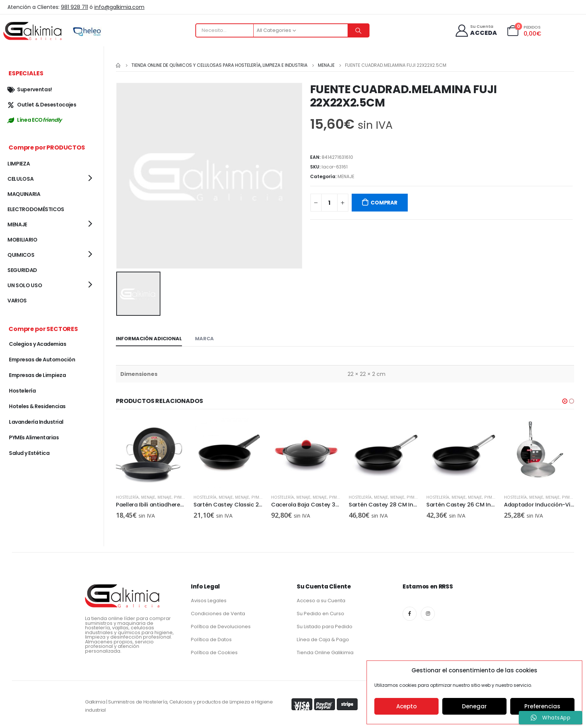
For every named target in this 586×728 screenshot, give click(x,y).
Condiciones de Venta (218, 612)
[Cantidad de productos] (329, 203)
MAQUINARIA (24, 194)
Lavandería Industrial (36, 422)
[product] (151, 452)
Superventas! (30, 89)
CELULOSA (20, 179)
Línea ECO (35, 120)
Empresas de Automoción (42, 360)
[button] (565, 400)
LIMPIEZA (19, 164)
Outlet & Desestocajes (42, 105)
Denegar (474, 706)
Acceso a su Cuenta (321, 599)
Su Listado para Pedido (325, 625)
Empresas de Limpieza (37, 375)
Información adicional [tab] (149, 337)
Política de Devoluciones (221, 625)
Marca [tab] (204, 337)
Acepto (406, 706)
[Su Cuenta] (476, 31)
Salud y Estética (29, 453)
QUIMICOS (21, 255)
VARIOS (17, 301)
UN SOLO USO (25, 285)
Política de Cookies (214, 651)
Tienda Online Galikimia (325, 651)
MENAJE (346, 176)
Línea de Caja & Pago (323, 638)
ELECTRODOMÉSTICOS (36, 209)
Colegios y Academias (38, 344)
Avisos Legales (209, 599)
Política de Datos (211, 638)
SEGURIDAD (22, 270)
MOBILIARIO (22, 240)
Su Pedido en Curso (320, 612)
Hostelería (127, 496)
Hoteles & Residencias (37, 406)
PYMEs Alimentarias (34, 437)
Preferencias (542, 706)
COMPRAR (384, 203)
